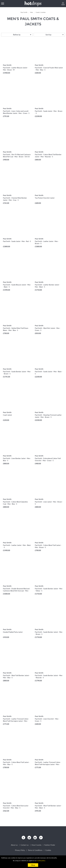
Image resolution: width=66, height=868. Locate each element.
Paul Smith (7, 65)
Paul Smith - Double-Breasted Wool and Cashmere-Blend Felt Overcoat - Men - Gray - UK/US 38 (16, 591)
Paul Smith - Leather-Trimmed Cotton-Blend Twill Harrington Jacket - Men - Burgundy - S (48, 764)
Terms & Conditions (35, 850)
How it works (36, 845)
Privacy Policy (20, 850)
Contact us (25, 845)
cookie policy (41, 861)
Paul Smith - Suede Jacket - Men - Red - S (17, 241)
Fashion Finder (50, 845)
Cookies (48, 850)
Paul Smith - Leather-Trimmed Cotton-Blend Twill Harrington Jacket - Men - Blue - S (16, 721)
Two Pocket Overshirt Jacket (45, 198)
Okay (33, 865)
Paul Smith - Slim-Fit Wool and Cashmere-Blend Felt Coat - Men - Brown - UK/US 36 (17, 157)
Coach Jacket (7, 415)
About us (14, 845)
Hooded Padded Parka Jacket (13, 632)
